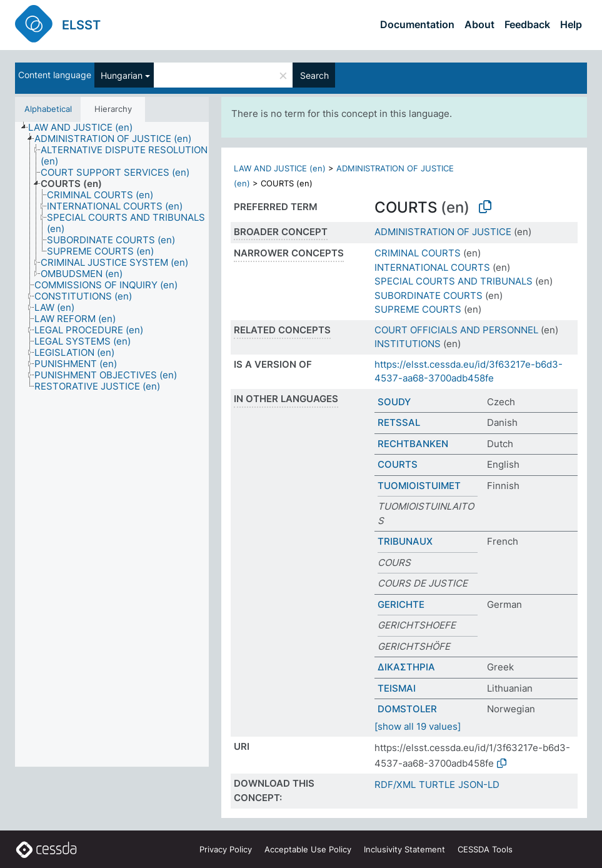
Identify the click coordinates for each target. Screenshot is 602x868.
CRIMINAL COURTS (418, 253)
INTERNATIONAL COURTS (432, 267)
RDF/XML (395, 785)
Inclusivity (404, 849)
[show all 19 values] (418, 726)
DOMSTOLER (407, 709)
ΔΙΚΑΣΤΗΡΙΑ (406, 667)
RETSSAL (399, 422)
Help (571, 24)
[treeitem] (86, 128)
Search (314, 75)
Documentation (417, 24)
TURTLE (437, 785)
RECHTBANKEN (413, 444)
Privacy (226, 849)
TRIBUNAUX (405, 541)
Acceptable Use (308, 849)
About (479, 24)
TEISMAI (397, 688)
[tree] (112, 445)
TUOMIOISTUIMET (419, 486)
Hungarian (122, 75)
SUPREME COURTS (418, 309)
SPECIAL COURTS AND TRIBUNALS (454, 281)
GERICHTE (401, 604)
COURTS (398, 464)
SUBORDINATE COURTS (429, 295)
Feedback (527, 24)
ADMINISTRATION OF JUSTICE (443, 232)
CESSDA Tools (485, 849)
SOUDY (394, 402)
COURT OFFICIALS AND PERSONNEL (456, 330)
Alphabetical (48, 109)
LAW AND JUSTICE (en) (280, 168)
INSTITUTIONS (408, 344)
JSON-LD (479, 785)
